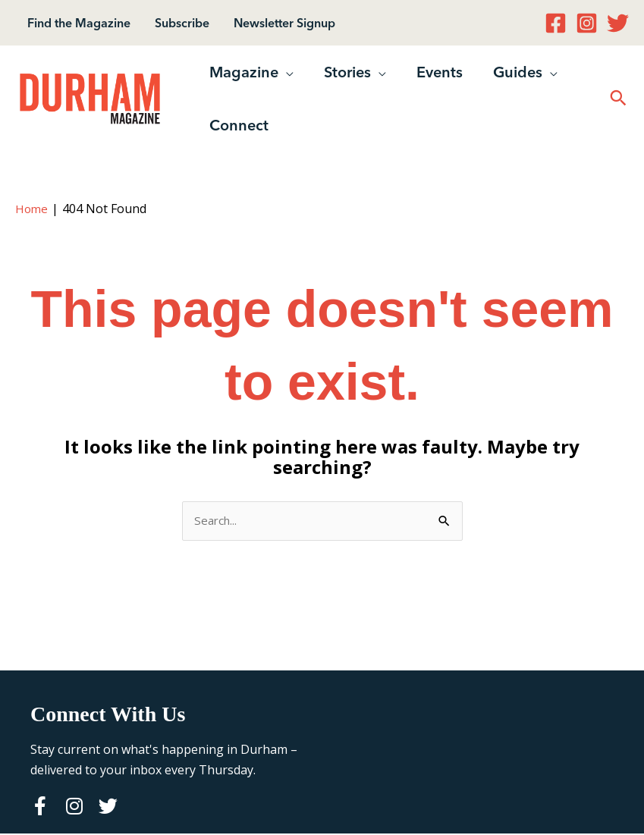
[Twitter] (618, 23)
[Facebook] (556, 23)
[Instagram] (587, 23)
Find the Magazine (79, 23)
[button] (286, 72)
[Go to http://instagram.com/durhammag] (74, 808)
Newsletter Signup (284, 23)
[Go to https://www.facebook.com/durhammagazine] (40, 808)
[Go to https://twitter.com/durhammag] (108, 808)
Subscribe (182, 23)
